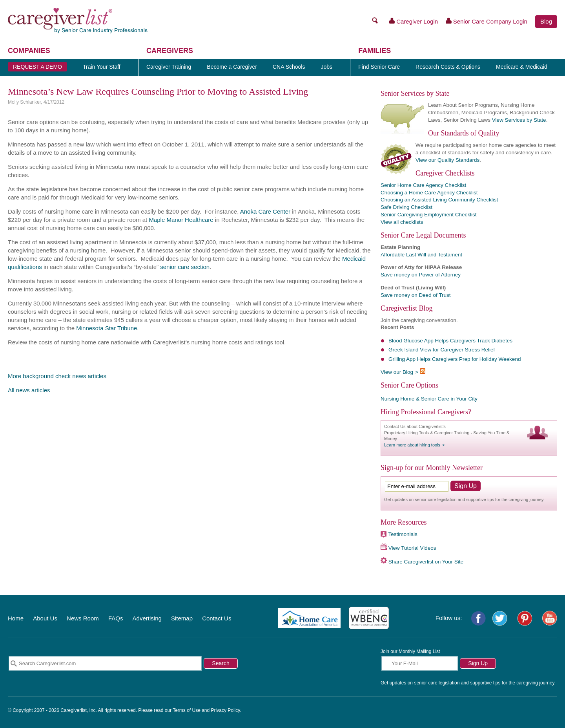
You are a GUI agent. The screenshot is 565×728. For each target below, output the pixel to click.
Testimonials (403, 534)
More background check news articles (57, 376)
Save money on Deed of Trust (416, 295)
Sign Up (478, 663)
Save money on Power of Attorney (421, 275)
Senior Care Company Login (487, 21)
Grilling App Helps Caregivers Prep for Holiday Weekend (455, 359)
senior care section (185, 267)
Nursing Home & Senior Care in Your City (429, 399)
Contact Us (217, 618)
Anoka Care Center (265, 211)
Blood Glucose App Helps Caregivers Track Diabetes (450, 341)
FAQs (116, 618)
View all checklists (402, 222)
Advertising (147, 618)
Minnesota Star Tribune (107, 328)
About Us (45, 618)
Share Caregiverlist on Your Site (426, 562)
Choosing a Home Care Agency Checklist (429, 193)
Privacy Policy (226, 710)
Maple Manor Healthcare (181, 220)
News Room (83, 618)
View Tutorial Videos (412, 548)
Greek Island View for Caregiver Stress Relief (442, 350)
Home (16, 618)
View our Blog (397, 372)
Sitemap (182, 618)
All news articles (29, 390)
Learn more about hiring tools (412, 445)
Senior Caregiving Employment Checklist (429, 215)
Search (221, 663)
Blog (546, 21)
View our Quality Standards (447, 160)
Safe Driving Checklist (406, 207)
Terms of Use (187, 710)
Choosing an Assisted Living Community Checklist (439, 200)
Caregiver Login (414, 21)
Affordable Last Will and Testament (421, 255)
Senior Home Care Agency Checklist (423, 185)
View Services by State (519, 120)
